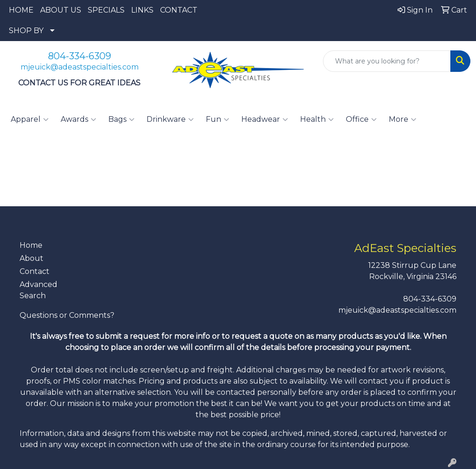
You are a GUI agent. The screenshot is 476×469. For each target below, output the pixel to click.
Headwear (265, 119)
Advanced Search (38, 290)
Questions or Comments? (67, 315)
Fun (217, 119)
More (402, 119)
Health (317, 119)
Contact (35, 271)
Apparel (30, 119)
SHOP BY (26, 31)
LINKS (142, 10)
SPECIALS (106, 10)
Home (31, 245)
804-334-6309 (80, 56)
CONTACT (179, 10)
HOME (21, 10)
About (31, 258)
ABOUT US (61, 10)
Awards (78, 119)
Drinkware (170, 119)
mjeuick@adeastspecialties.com (80, 67)
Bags (121, 119)
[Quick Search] (387, 61)
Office (361, 119)
